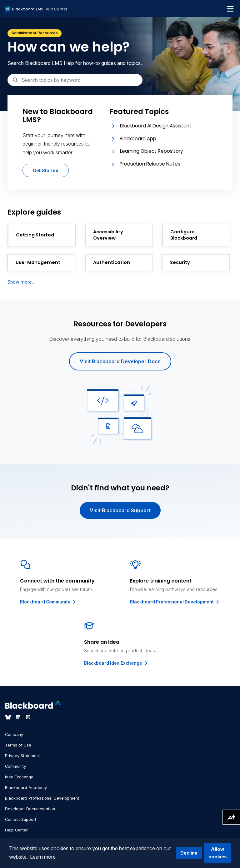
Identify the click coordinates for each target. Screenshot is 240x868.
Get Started (46, 170)
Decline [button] (189, 853)
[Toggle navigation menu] (230, 9)
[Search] (75, 80)
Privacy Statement (22, 756)
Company (14, 734)
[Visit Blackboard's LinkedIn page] (19, 717)
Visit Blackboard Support (120, 510)
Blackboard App (138, 139)
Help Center (16, 830)
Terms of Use (18, 745)
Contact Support (21, 819)
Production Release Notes (150, 164)
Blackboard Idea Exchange (116, 663)
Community (15, 766)
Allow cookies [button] (218, 853)
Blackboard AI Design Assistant (156, 126)
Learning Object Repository (152, 151)
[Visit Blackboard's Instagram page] (28, 717)
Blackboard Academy (26, 788)
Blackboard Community (48, 602)
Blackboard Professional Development (175, 602)
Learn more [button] (43, 857)
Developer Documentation (30, 809)
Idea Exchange (19, 777)
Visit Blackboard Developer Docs (120, 361)
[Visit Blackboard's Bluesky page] (9, 717)
